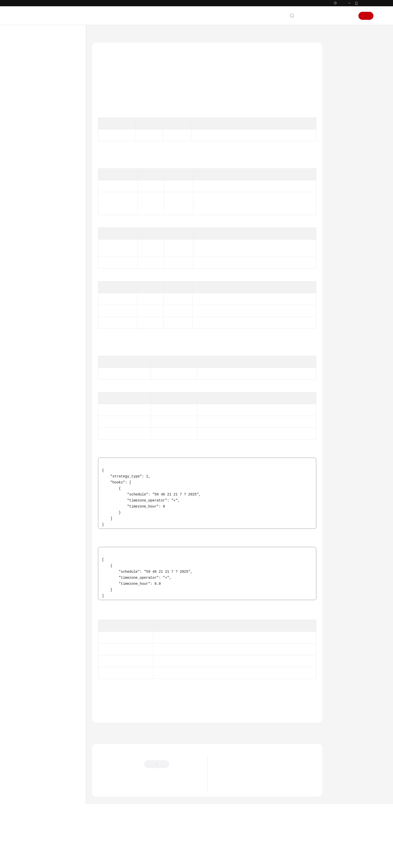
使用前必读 (38, 150)
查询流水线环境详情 (54, 448)
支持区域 (32, 554)
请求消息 (341, 93)
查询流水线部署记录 (54, 358)
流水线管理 (43, 312)
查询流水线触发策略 (54, 394)
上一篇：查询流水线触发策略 (119, 765)
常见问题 (32, 475)
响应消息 (341, 105)
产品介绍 (32, 87)
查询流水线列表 (51, 340)
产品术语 (32, 518)
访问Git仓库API (41, 186)
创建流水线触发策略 (54, 403)
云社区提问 (133, 824)
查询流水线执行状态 (54, 367)
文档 (312, 26)
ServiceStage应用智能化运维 (239, 827)
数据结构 (36, 222)
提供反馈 (181, 799)
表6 (236, 394)
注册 (366, 26)
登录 (349, 26)
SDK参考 (31, 457)
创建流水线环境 (51, 421)
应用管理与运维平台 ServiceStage (138, 45)
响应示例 (341, 128)
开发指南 (32, 123)
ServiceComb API (42, 204)
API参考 (31, 141)
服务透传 (41, 303)
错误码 (339, 151)
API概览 (35, 159)
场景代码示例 (35, 466)
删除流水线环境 (51, 439)
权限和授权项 (39, 231)
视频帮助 (32, 484)
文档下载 (32, 493)
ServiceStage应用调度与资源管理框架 (246, 812)
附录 (33, 240)
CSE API (35, 195)
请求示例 (341, 116)
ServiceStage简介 (231, 804)
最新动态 (32, 78)
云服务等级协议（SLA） (43, 536)
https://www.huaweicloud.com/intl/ (110, 5)
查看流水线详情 (51, 331)
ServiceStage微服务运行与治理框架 (245, 819)
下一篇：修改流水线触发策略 (296, 765)
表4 (232, 266)
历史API (35, 249)
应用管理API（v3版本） (47, 177)
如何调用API (39, 168)
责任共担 (32, 527)
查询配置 (41, 276)
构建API (40, 267)
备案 (323, 26)
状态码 (339, 139)
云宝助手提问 (108, 824)
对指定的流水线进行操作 (58, 349)
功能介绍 (341, 70)
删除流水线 (48, 385)
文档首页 (99, 45)
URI (336, 82)
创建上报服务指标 (48, 294)
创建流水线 (48, 321)
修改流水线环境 (51, 430)
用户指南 (32, 114)
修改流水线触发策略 (54, 412)
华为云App (366, 14)
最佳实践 (32, 132)
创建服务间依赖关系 (49, 285)
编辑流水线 (48, 376)
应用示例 (36, 213)
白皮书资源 (33, 545)
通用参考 (32, 509)
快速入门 (32, 105)
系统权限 (32, 563)
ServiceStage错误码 (124, 734)
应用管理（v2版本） (49, 258)
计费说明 (32, 96)
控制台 (336, 26)
